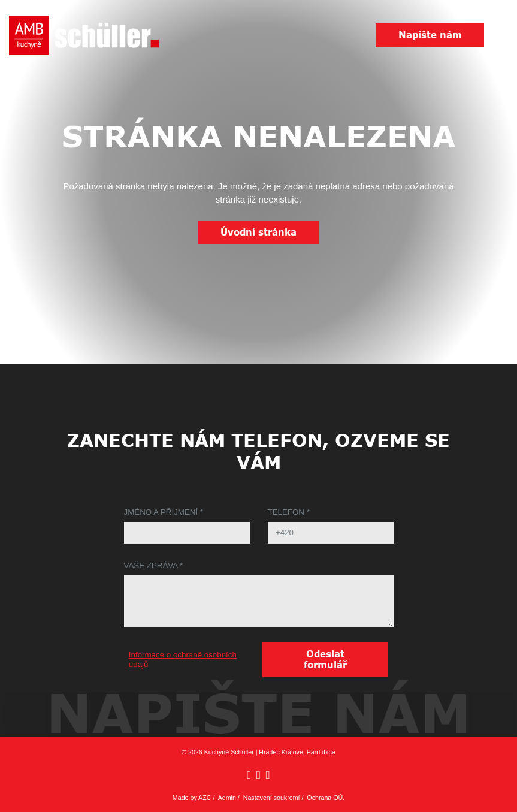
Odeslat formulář (325, 660)
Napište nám (430, 35)
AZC (205, 798)
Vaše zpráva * (154, 565)
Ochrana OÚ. (326, 798)
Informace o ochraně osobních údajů (183, 659)
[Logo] (84, 35)
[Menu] (501, 36)
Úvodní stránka (258, 233)
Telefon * (289, 512)
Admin (227, 798)
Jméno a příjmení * (164, 512)
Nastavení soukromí (272, 798)
